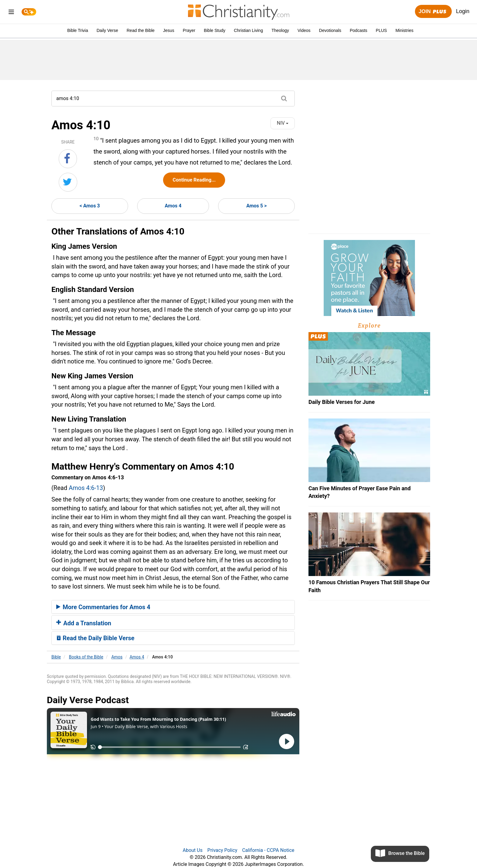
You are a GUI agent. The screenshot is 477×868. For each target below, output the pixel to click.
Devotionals (330, 30)
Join (433, 12)
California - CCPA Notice (268, 850)
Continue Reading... (194, 180)
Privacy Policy (223, 850)
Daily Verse (107, 30)
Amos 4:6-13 (86, 488)
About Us (192, 850)
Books (86, 657)
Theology (280, 30)
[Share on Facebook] (68, 159)
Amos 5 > (257, 206)
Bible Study (215, 30)
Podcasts (359, 30)
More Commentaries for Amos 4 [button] (103, 607)
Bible (56, 657)
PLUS (381, 30)
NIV (283, 123)
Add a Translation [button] (84, 623)
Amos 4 (173, 206)
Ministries (404, 30)
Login (463, 11)
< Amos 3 (90, 206)
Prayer (189, 30)
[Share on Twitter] (68, 182)
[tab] (173, 607)
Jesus (169, 30)
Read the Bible (141, 30)
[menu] (11, 13)
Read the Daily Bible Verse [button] (95, 638)
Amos (117, 657)
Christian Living (249, 30)
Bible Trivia (78, 30)
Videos (304, 30)
